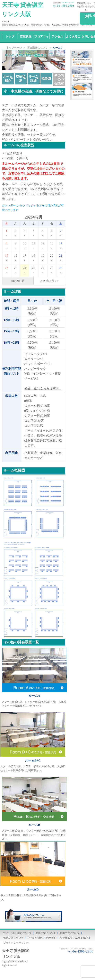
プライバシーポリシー (16, 943)
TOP (6, 933)
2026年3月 (47, 281)
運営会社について (13, 938)
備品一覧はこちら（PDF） (43, 388)
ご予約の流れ (35, 938)
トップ (10, 37)
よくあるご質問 (73, 42)
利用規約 (51, 938)
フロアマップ (42, 42)
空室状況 (26, 37)
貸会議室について (22, 933)
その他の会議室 (59, 80)
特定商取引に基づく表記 (74, 938)
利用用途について (70, 933)
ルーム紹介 (8, 78)
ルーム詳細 (33, 78)
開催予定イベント (46, 933)
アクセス (57, 37)
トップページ (14, 48)
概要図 (46, 78)
